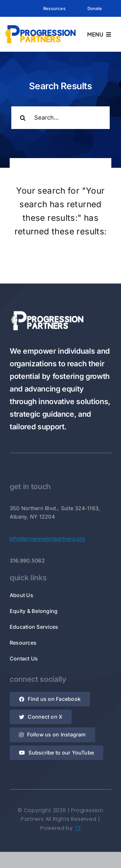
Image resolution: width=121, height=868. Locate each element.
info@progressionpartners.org (47, 539)
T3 (78, 828)
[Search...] (60, 118)
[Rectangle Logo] (40, 26)
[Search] (23, 118)
